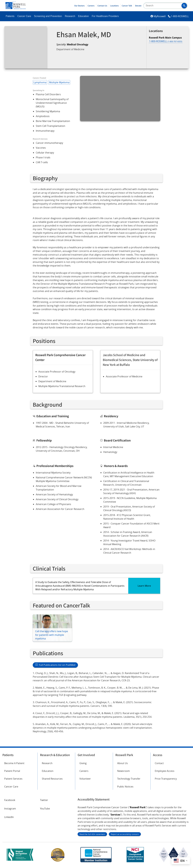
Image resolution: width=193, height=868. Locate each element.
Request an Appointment (75, 57)
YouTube (45, 809)
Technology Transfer (129, 779)
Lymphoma (40, 82)
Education (83, 16)
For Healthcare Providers (105, 16)
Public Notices (125, 787)
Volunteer (85, 779)
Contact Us (102, 6)
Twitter (44, 800)
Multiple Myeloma (59, 82)
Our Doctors (79, 6)
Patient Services (13, 779)
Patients (10, 16)
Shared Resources (52, 779)
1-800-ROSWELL (180, 16)
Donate (138, 6)
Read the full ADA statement (92, 834)
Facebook (10, 800)
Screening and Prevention (48, 16)
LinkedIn (9, 817)
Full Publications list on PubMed (55, 665)
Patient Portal (12, 771)
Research (70, 16)
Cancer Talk (127, 6)
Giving (83, 763)
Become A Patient (14, 763)
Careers (91, 6)
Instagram (10, 809)
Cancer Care (24, 16)
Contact (159, 763)
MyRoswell (160, 16)
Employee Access (165, 771)
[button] (184, 6)
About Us (123, 763)
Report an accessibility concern (125, 834)
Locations (114, 6)
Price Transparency (166, 779)
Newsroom (123, 771)
